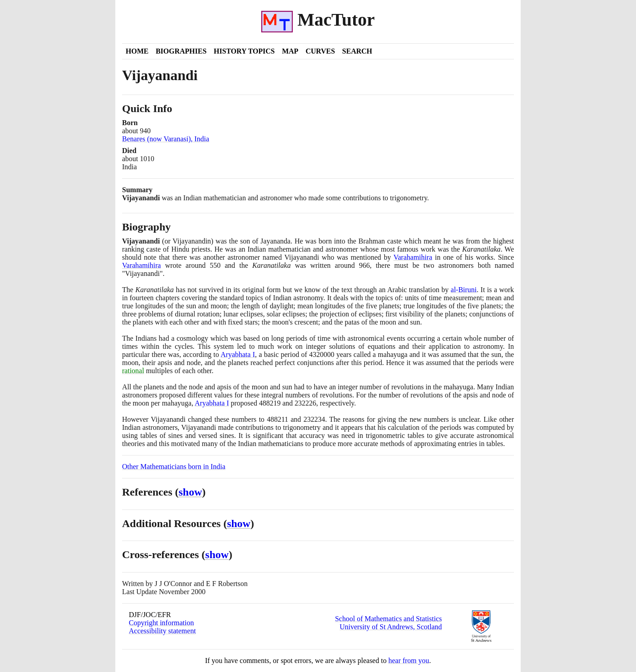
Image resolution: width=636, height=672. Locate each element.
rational (133, 371)
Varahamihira (413, 257)
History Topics (244, 51)
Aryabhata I (238, 354)
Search (357, 51)
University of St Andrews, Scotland (391, 627)
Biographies (181, 51)
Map (290, 51)
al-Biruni (464, 290)
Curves (320, 51)
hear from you (409, 661)
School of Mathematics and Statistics (388, 619)
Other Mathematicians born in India (174, 467)
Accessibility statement (162, 631)
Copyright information (161, 623)
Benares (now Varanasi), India (166, 139)
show (191, 492)
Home (137, 51)
